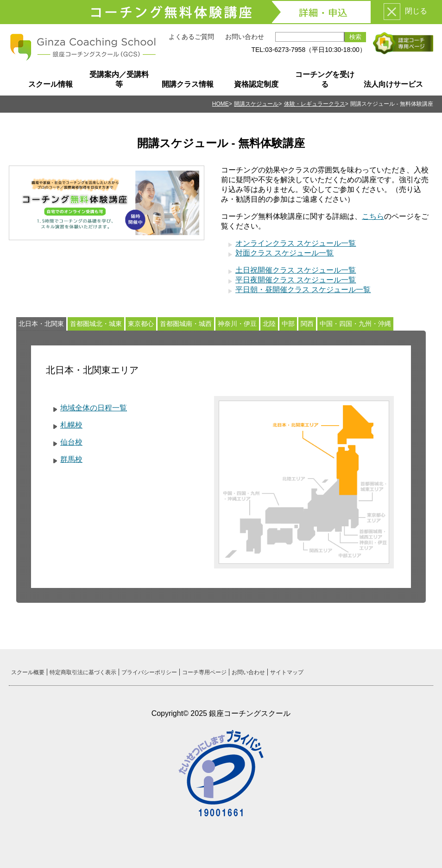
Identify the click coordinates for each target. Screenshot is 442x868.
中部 (288, 324)
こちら (373, 216)
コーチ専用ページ (204, 672)
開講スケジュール (256, 104)
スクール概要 (28, 672)
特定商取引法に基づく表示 (83, 672)
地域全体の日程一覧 (94, 408)
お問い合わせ (245, 37)
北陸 (269, 324)
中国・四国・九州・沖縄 (355, 324)
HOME (221, 104)
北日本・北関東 (41, 324)
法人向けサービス (393, 84)
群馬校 (71, 459)
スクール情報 (51, 84)
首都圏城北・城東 (96, 324)
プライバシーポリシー (149, 672)
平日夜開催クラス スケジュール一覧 (296, 280)
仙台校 (71, 442)
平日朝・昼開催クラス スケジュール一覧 (303, 290)
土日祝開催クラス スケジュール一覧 (296, 270)
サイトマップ (287, 672)
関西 (307, 324)
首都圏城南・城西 (186, 324)
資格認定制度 (256, 84)
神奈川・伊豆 (237, 324)
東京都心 (141, 324)
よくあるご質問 (191, 37)
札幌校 (71, 425)
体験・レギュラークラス (315, 104)
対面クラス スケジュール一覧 (284, 253)
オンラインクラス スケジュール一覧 (296, 243)
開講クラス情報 (188, 84)
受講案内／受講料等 (119, 79)
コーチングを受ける (325, 79)
